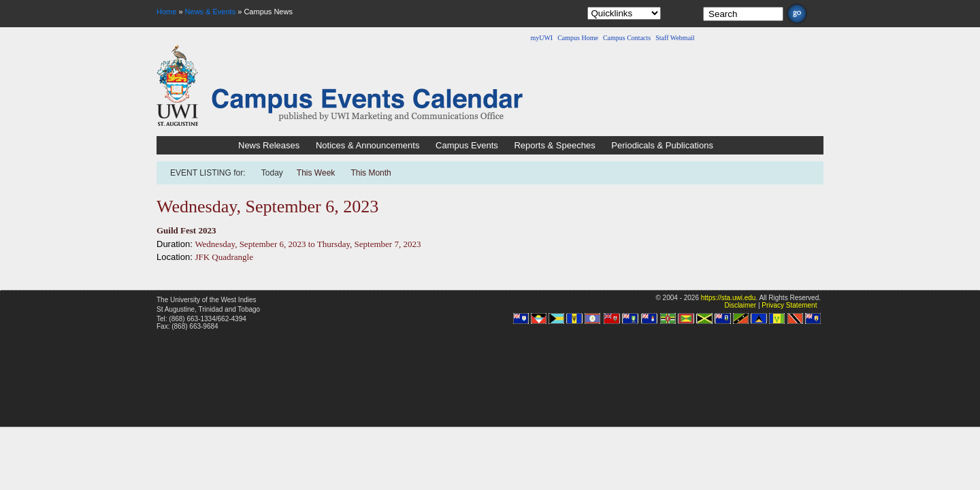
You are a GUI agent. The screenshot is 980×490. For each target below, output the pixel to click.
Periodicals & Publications (662, 145)
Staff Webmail (675, 38)
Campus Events (467, 145)
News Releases (269, 145)
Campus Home (578, 38)
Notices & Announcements (367, 145)
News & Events (211, 12)
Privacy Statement (789, 305)
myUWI (541, 38)
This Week (316, 173)
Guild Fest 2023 (186, 230)
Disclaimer (740, 305)
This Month (371, 173)
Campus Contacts (627, 38)
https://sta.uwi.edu (729, 298)
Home (166, 12)
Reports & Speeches (554, 145)
